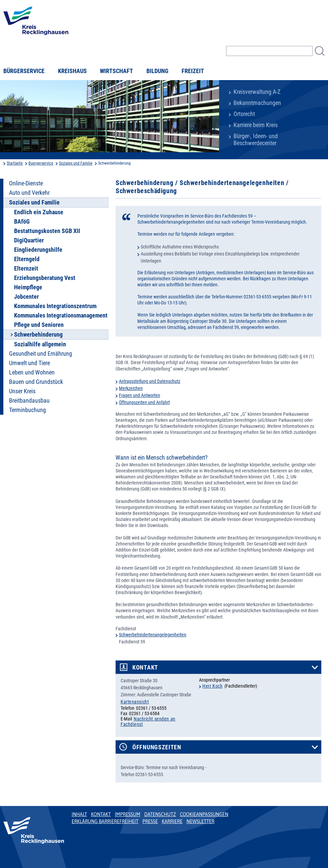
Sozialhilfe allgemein (40, 344)
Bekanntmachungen (257, 103)
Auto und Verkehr (29, 193)
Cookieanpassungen (204, 814)
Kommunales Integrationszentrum (55, 306)
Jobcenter (26, 297)
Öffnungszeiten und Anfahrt (144, 402)
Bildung (157, 71)
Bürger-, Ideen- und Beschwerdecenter (256, 140)
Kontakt (145, 668)
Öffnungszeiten (157, 747)
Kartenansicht (135, 702)
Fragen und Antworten (140, 395)
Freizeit (193, 71)
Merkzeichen (131, 388)
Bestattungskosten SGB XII (47, 231)
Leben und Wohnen (32, 372)
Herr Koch (212, 686)
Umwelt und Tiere (29, 363)
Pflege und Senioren (39, 325)
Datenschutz (160, 814)
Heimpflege (28, 287)
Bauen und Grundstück (36, 382)
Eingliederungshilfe (38, 250)
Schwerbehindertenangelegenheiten (153, 635)
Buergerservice (41, 163)
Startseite (15, 163)
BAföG (22, 222)
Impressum (128, 814)
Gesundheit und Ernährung (41, 354)
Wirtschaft (116, 71)
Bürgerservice (24, 71)
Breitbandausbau (29, 401)
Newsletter (201, 821)
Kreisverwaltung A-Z (257, 92)
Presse (150, 821)
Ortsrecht (244, 114)
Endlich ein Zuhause (39, 212)
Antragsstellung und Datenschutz (150, 381)
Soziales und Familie (76, 163)
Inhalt (79, 814)
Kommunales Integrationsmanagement (61, 315)
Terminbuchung (27, 410)
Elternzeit (26, 269)
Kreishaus (72, 71)
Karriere (172, 821)
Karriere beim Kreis (256, 125)
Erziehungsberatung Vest (45, 278)
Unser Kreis (22, 391)
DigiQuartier (29, 240)
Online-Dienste (26, 183)
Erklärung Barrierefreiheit (105, 821)
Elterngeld (27, 259)
